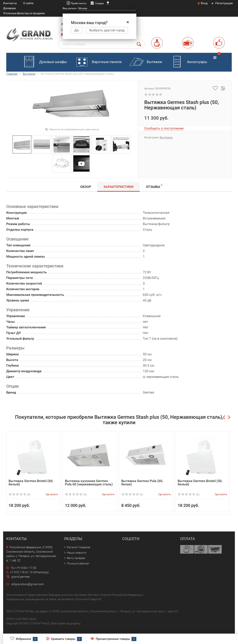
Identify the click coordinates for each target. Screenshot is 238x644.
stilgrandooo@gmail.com (28, 584)
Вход (203, 3)
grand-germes (18, 577)
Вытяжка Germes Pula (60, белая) (142, 483)
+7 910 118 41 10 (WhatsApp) (28, 572)
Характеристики (118, 187)
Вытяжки (145, 62)
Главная (12, 74)
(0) (19, 495)
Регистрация (224, 3)
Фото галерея (76, 558)
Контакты (10, 3)
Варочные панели (97, 62)
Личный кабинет (78, 563)
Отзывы (154, 186)
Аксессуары (188, 62)
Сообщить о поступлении (164, 128)
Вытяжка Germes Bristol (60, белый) (31, 483)
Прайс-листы (78, 3)
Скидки (99, 3)
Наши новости (77, 553)
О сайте (28, 3)
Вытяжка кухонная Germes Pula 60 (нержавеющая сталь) (89, 483)
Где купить (52, 494)
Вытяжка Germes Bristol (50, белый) (200, 483)
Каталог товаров (78, 547)
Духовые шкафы (44, 62)
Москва (83, 8)
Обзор (86, 187)
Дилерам (9, 8)
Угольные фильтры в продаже (24, 13)
